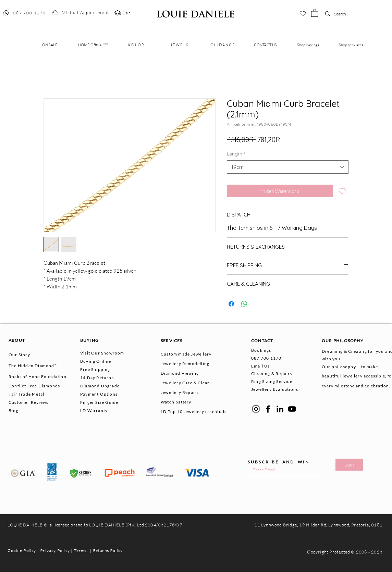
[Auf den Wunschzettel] (342, 191)
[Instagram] (256, 409)
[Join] (349, 465)
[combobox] (288, 167)
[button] (315, 13)
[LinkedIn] (280, 409)
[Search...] (344, 14)
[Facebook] (268, 409)
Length (236, 154)
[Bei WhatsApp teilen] (244, 304)
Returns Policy (108, 551)
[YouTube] (292, 409)
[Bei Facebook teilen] (231, 304)
